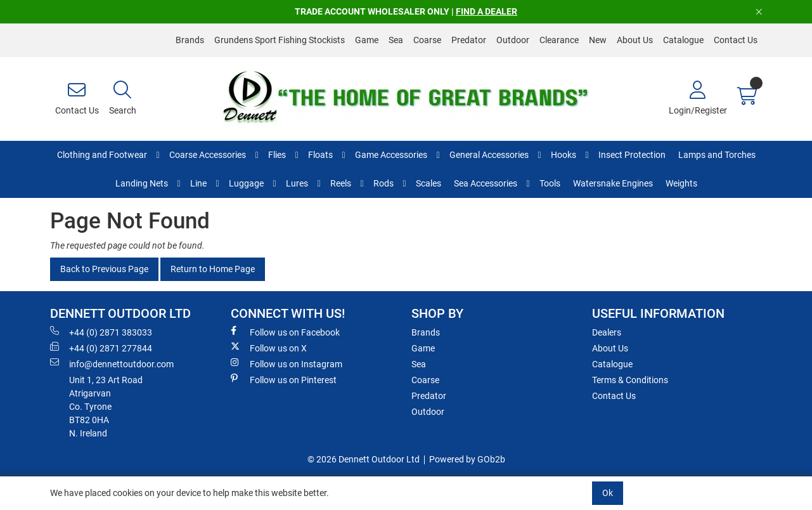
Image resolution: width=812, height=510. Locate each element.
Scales (429, 183)
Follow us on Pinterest (284, 379)
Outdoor (513, 40)
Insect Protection (632, 155)
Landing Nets (142, 183)
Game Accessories (391, 155)
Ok (608, 493)
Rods (383, 183)
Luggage (246, 183)
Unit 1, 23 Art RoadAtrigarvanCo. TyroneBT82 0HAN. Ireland (106, 407)
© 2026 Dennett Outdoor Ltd (364, 459)
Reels (341, 183)
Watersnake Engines (613, 183)
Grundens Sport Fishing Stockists (280, 40)
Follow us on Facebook (285, 332)
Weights (681, 183)
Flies (277, 155)
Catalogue (683, 40)
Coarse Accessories (208, 155)
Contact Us (736, 40)
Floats (320, 155)
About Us (635, 40)
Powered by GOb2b (467, 459)
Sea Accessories (486, 183)
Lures (297, 183)
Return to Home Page (213, 269)
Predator (469, 40)
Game (367, 40)
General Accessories (489, 155)
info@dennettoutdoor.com (112, 363)
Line (198, 183)
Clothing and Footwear (102, 155)
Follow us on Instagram (287, 363)
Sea (396, 40)
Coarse (427, 40)
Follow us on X (269, 348)
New (598, 40)
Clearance (559, 40)
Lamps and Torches (717, 155)
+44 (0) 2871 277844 (101, 348)
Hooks (564, 155)
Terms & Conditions (630, 380)
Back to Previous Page (104, 269)
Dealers (607, 332)
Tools (550, 183)
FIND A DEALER (487, 11)
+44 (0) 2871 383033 (101, 332)
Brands (190, 40)
